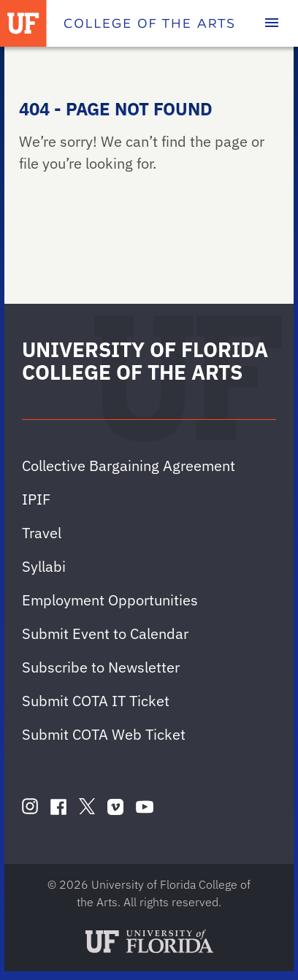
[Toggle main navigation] (272, 23)
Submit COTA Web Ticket (104, 734)
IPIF (36, 499)
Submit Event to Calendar (105, 633)
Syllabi (44, 566)
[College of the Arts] (149, 23)
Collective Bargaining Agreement (129, 466)
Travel (42, 533)
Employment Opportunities (110, 600)
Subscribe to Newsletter (101, 667)
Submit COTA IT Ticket (96, 701)
